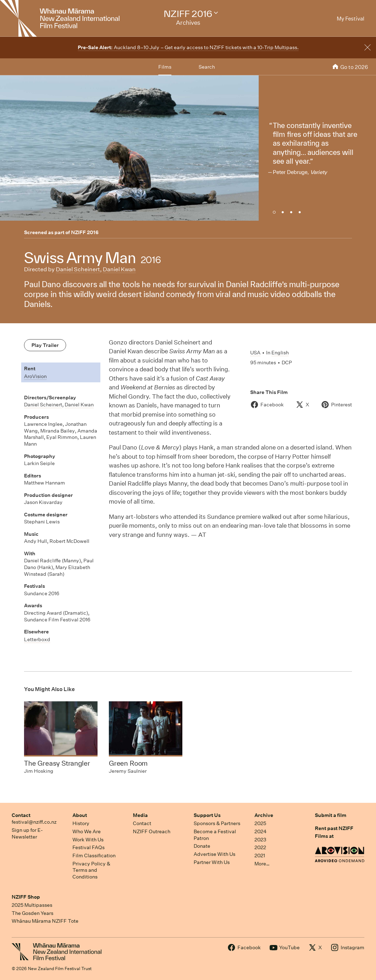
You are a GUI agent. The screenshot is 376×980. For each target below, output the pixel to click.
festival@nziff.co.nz (34, 822)
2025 (260, 823)
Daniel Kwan (119, 269)
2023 (260, 840)
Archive (264, 815)
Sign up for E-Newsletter (27, 833)
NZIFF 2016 (85, 232)
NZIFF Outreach (152, 831)
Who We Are (87, 831)
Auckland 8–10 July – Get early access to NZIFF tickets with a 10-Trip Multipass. (188, 47)
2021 (260, 856)
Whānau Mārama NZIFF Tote (45, 921)
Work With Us (88, 840)
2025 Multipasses (32, 905)
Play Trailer (45, 345)
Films (165, 67)
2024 (260, 831)
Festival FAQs (89, 847)
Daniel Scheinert (78, 269)
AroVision (35, 376)
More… (262, 864)
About (80, 815)
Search (207, 67)
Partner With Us (212, 862)
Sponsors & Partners (217, 823)
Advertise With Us (215, 854)
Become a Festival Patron (215, 835)
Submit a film (331, 815)
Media (140, 815)
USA (255, 353)
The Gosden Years (33, 913)
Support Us (207, 815)
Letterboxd (37, 639)
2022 (260, 847)
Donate (202, 846)
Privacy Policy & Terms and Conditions (91, 870)
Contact (21, 815)
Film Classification (94, 856)
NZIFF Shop (26, 897)
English (280, 353)
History (81, 823)
